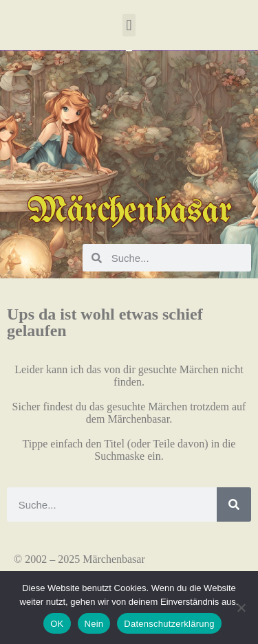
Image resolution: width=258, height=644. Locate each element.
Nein (94, 624)
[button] (129, 25)
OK (57, 624)
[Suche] (234, 504)
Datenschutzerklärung (169, 624)
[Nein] (241, 608)
